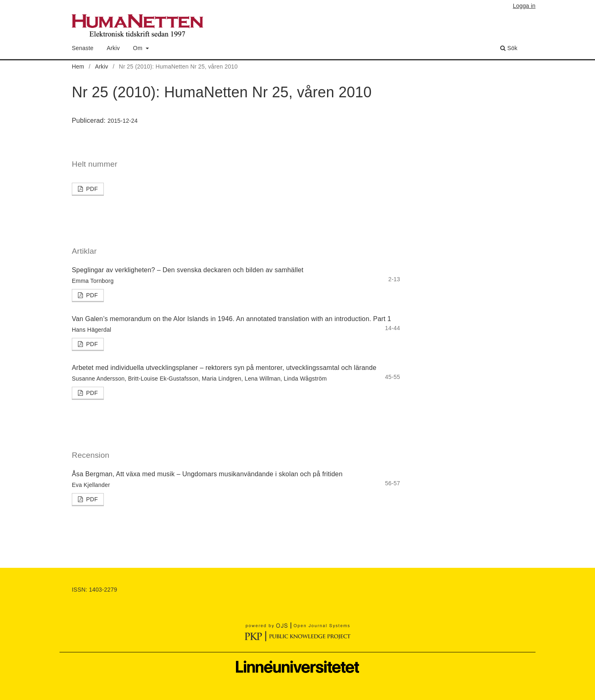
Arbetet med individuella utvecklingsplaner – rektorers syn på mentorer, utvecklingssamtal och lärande (224, 368)
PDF (91, 189)
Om (138, 48)
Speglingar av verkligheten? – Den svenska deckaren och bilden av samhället (188, 270)
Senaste (83, 48)
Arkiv (113, 48)
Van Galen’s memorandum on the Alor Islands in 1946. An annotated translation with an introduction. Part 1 (231, 319)
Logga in (524, 6)
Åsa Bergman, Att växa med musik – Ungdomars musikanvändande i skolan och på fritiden (207, 474)
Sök (509, 48)
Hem (78, 67)
